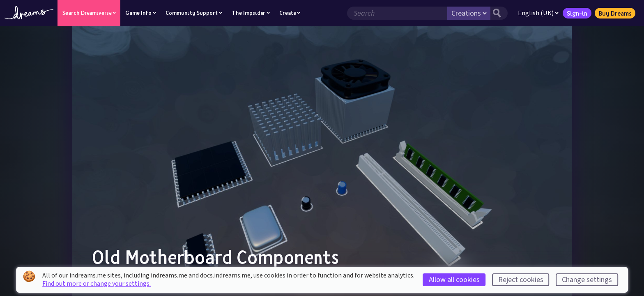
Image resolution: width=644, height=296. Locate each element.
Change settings (587, 280)
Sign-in (577, 13)
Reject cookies (521, 280)
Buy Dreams (615, 13)
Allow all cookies (454, 280)
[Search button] (499, 13)
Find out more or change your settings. (97, 284)
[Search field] (397, 13)
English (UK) (538, 13)
